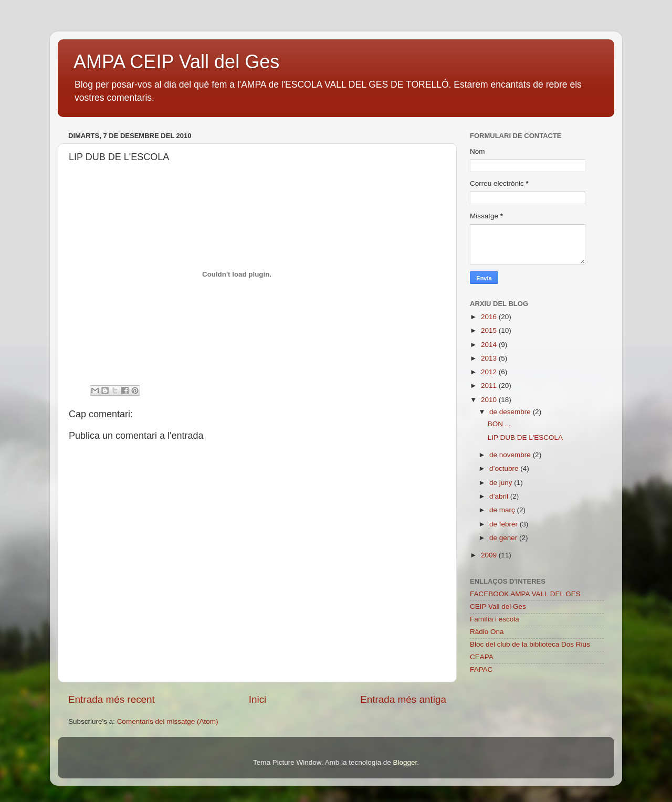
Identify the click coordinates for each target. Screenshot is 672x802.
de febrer (505, 524)
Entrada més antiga (403, 699)
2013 (490, 358)
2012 (490, 372)
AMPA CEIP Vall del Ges (176, 62)
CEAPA (482, 657)
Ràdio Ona (487, 632)
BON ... (499, 424)
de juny (502, 483)
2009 (490, 555)
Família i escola (495, 619)
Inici (258, 699)
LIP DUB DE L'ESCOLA (525, 437)
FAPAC (481, 669)
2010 (490, 400)
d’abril (500, 496)
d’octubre (505, 468)
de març (503, 510)
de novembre (511, 455)
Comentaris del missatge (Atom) (168, 721)
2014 (490, 345)
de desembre (511, 412)
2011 (490, 386)
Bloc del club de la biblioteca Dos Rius (530, 644)
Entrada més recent (112, 699)
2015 (490, 330)
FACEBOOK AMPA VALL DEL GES (525, 594)
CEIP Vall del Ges (498, 606)
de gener (504, 538)
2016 (490, 317)
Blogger (405, 762)
